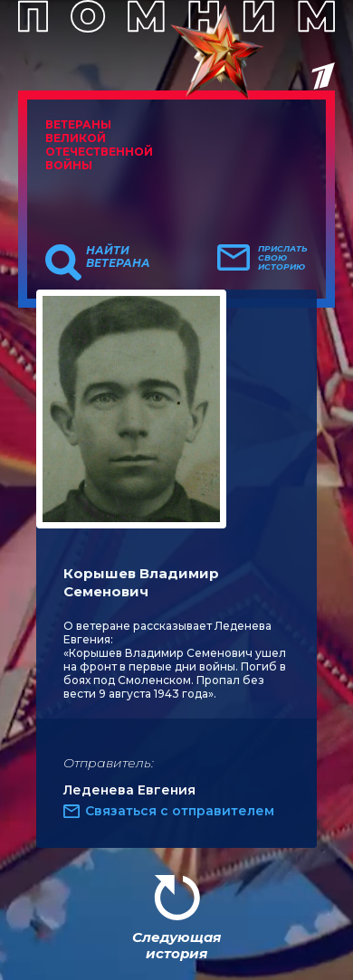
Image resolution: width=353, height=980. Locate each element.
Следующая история (176, 945)
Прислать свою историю (283, 258)
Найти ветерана (118, 257)
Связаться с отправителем (180, 811)
